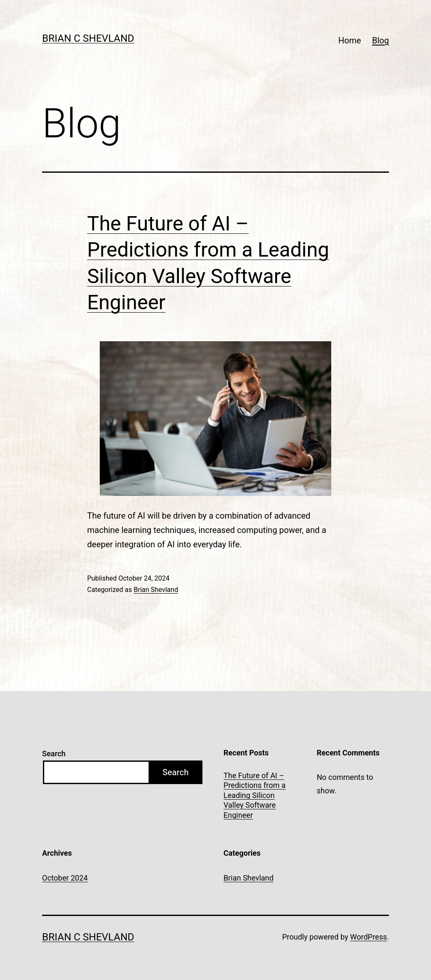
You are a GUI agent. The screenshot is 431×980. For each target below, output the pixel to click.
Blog (380, 40)
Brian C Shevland (88, 38)
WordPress (368, 937)
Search (54, 754)
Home (350, 40)
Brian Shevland (156, 590)
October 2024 (65, 878)
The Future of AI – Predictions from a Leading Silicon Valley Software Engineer (255, 795)
